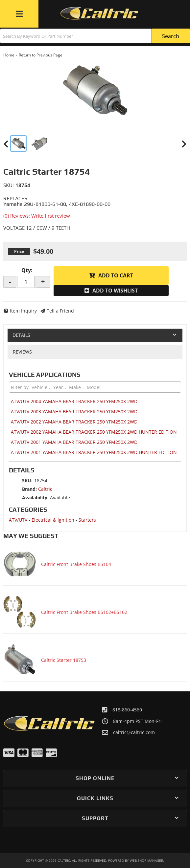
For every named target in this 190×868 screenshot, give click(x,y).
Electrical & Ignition (53, 520)
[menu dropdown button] (19, 14)
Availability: (35, 498)
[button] (95, 36)
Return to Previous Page (41, 55)
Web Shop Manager (146, 860)
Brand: (29, 489)
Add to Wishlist (115, 291)
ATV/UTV (18, 520)
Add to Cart (116, 275)
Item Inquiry (23, 311)
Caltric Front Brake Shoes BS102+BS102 (84, 612)
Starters (87, 520)
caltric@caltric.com (134, 732)
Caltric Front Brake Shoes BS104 (76, 564)
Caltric (45, 489)
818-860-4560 (127, 710)
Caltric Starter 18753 (64, 660)
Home (9, 55)
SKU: (9, 185)
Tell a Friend (60, 311)
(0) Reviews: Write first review (37, 216)
